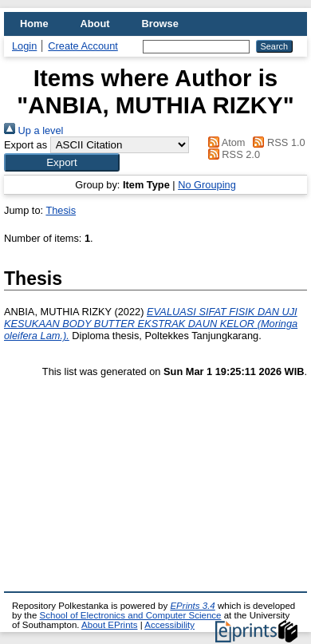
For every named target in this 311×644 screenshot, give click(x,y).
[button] (62, 162)
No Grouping (207, 185)
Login (24, 46)
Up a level (33, 130)
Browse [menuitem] (160, 24)
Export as (26, 145)
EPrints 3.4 (192, 606)
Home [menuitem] (34, 24)
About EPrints (109, 625)
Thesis (61, 210)
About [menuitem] (95, 24)
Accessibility (169, 625)
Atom (224, 142)
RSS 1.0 (277, 142)
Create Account (83, 46)
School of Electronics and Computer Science (131, 615)
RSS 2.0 (231, 154)
